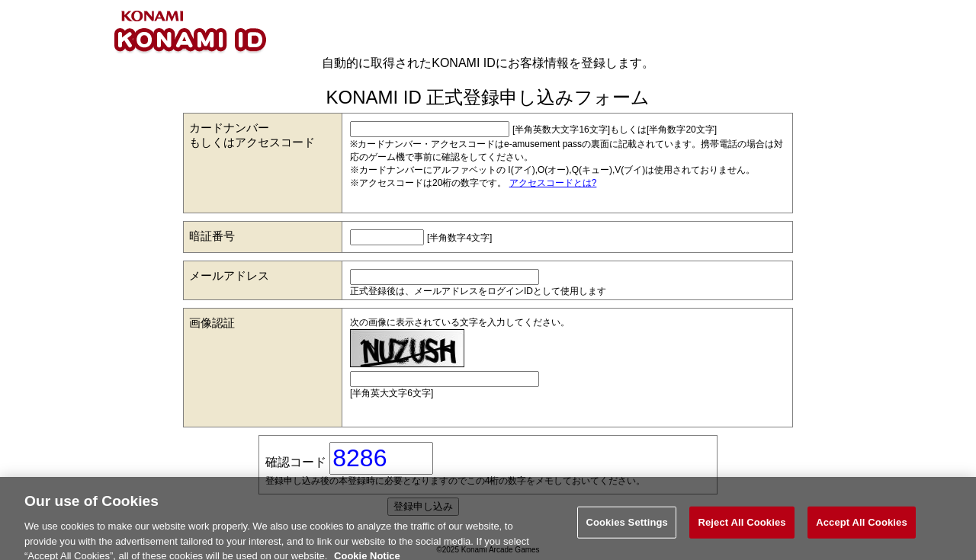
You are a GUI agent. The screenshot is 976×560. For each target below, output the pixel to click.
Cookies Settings (627, 527)
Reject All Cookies (742, 527)
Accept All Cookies (862, 527)
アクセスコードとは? (553, 183)
